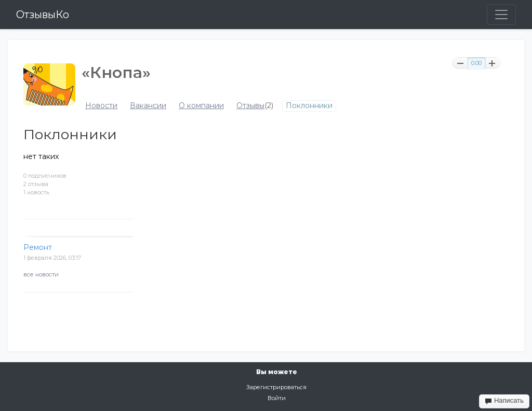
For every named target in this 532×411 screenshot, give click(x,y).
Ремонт (38, 247)
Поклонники (309, 106)
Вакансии (148, 106)
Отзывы (250, 106)
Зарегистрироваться (276, 387)
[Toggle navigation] (501, 15)
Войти (277, 398)
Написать (504, 401)
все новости (41, 274)
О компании (201, 106)
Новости (101, 106)
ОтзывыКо (43, 15)
